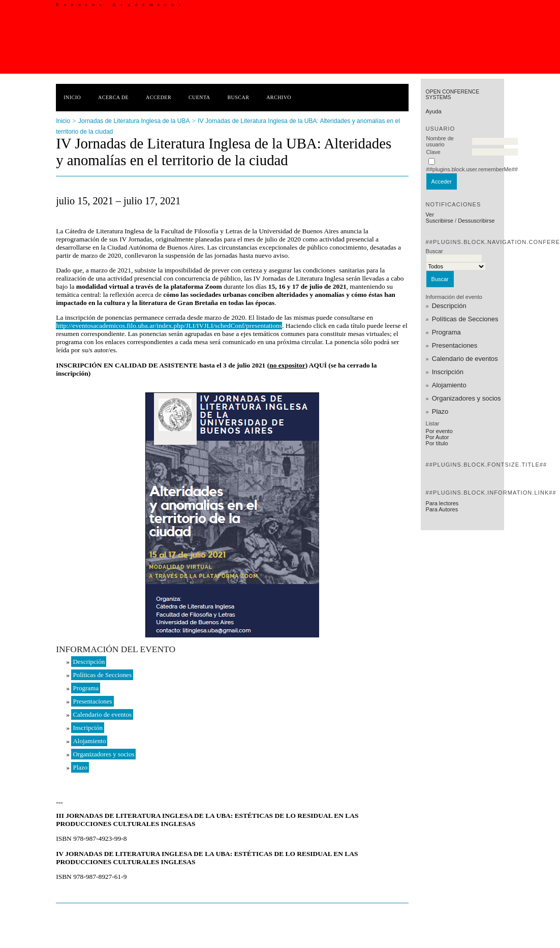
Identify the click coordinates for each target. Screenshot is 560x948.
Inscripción (448, 372)
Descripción (449, 306)
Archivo (279, 97)
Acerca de (113, 97)
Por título (437, 443)
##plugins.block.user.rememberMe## (472, 169)
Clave (433, 152)
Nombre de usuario (440, 141)
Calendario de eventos (465, 359)
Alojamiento (449, 385)
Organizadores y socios (466, 398)
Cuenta (199, 97)
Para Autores (442, 509)
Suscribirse (440, 221)
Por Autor (438, 437)
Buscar (238, 97)
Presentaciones (455, 345)
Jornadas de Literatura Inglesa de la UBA (134, 121)
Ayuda (434, 111)
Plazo (440, 411)
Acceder (159, 97)
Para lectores (442, 503)
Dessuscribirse (476, 221)
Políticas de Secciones (465, 319)
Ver (430, 215)
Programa (446, 332)
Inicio (72, 97)
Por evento (439, 431)
